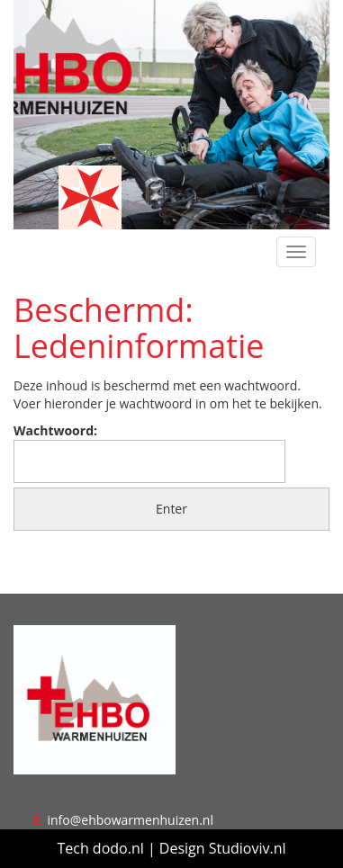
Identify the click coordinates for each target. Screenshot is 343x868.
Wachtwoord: (149, 452)
